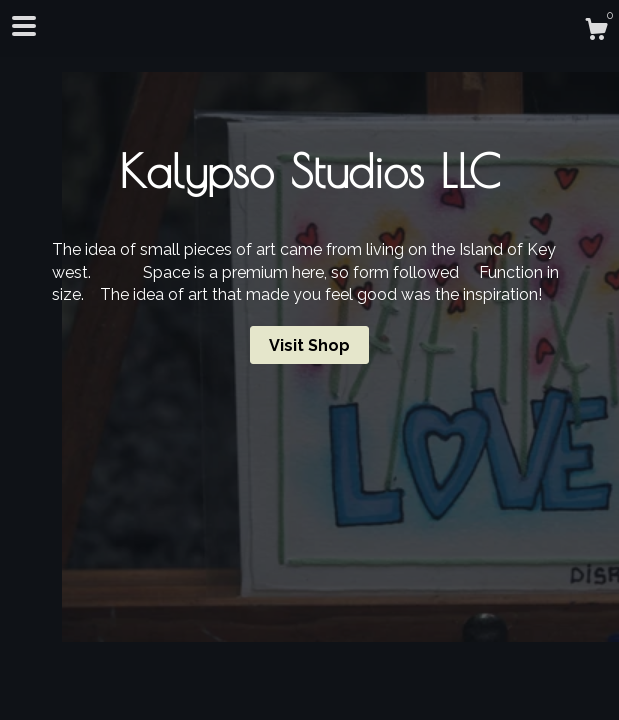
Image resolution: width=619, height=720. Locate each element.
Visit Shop (309, 345)
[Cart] (596, 32)
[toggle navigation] (24, 26)
